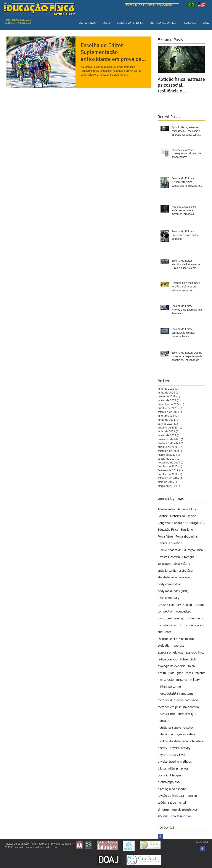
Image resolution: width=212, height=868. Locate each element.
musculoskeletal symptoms (175, 694)
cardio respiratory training (175, 605)
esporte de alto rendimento (176, 639)
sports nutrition (181, 816)
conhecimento (195, 619)
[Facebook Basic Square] (160, 836)
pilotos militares (168, 769)
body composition (170, 584)
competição (184, 612)
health (162, 673)
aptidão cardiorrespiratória (175, 571)
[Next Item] (198, 60)
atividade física (167, 578)
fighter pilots (188, 660)
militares (182, 680)
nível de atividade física (173, 741)
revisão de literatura (171, 796)
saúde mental (177, 803)
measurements (196, 673)
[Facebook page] (202, 848)
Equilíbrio (187, 530)
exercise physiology (170, 653)
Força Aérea (165, 537)
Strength (188, 557)
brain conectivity (169, 598)
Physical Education (170, 543)
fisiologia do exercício (172, 666)
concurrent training (170, 619)
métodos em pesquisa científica (178, 707)
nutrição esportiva (183, 735)
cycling (200, 625)
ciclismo (200, 605)
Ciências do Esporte (183, 516)
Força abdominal (187, 537)
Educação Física (168, 530)
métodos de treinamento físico (178, 700)
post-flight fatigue (169, 776)
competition (166, 612)
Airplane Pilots (187, 509)
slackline (163, 816)
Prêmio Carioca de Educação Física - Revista (181, 550)
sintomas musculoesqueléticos (178, 810)
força (191, 666)
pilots (185, 769)
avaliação (185, 578)
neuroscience (166, 714)
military (195, 680)
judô (180, 673)
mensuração (166, 680)
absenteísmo (182, 564)
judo (172, 673)
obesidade (197, 741)
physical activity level (171, 755)
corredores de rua (169, 625)
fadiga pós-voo (168, 660)
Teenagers (164, 564)
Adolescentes (166, 509)
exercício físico (195, 653)
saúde (162, 803)
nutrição (163, 735)
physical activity (180, 748)
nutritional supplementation (176, 728)
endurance (165, 632)
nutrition (163, 721)
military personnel (169, 687)
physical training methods (175, 762)
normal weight (187, 714)
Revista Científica (169, 557)
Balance (163, 516)
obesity (162, 748)
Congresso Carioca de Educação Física (181, 523)
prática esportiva (169, 782)
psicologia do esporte (172, 789)
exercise (179, 646)
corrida (188, 625)
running (192, 796)
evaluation (165, 646)
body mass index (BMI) (173, 591)
